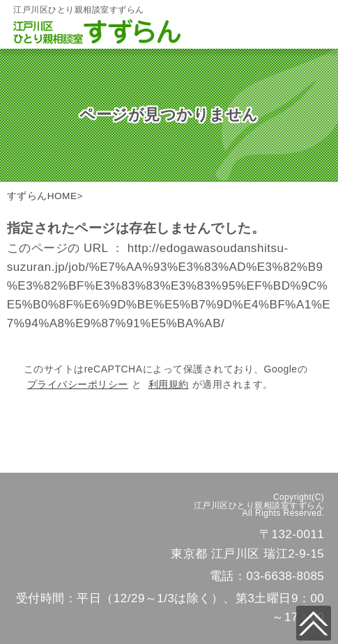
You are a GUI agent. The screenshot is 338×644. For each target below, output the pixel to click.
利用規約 (169, 384)
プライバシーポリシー (78, 384)
